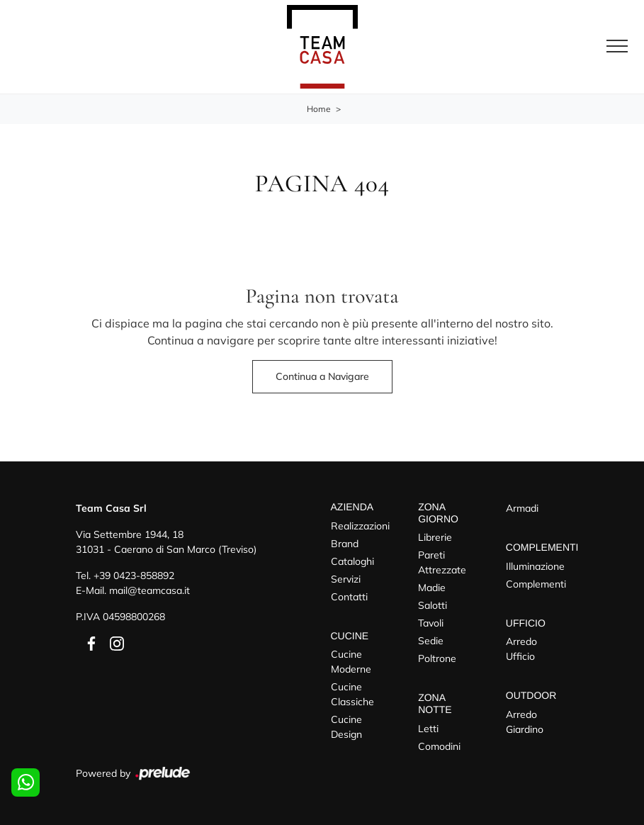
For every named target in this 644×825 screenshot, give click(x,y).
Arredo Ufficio (521, 649)
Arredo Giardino (525, 722)
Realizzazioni (360, 526)
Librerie (435, 537)
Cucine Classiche (352, 694)
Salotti (433, 605)
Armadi (522, 508)
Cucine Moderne (351, 662)
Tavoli (431, 623)
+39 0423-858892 (134, 576)
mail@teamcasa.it (149, 590)
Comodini (439, 746)
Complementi (536, 584)
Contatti (349, 597)
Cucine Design (346, 727)
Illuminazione (535, 566)
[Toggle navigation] (617, 47)
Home (319, 109)
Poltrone (437, 658)
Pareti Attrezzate (442, 562)
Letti (428, 729)
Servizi (346, 579)
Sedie (431, 641)
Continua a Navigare (322, 376)
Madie (432, 588)
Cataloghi (352, 561)
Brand (345, 544)
